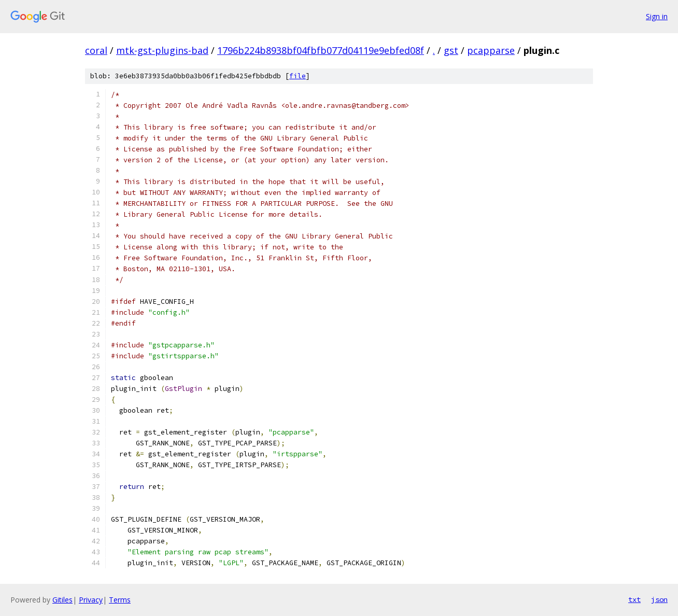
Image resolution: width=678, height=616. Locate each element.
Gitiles (62, 600)
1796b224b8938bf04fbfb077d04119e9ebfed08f (321, 50)
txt (634, 599)
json (659, 599)
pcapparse (491, 50)
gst (451, 50)
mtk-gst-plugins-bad (162, 50)
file (298, 76)
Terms (120, 600)
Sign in (657, 16)
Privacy (91, 600)
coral (96, 50)
